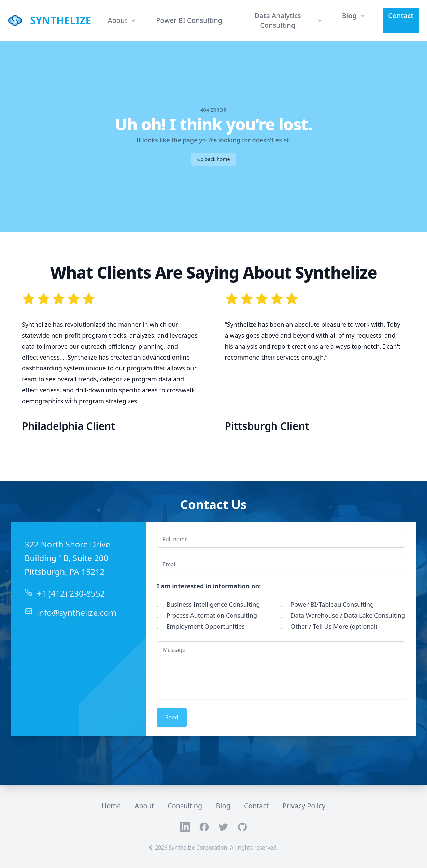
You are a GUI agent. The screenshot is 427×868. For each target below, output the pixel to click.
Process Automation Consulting (212, 615)
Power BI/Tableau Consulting (332, 604)
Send (172, 717)
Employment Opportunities (206, 626)
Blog (223, 806)
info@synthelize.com (77, 612)
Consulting (185, 806)
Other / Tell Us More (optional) (334, 626)
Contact (401, 16)
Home (111, 806)
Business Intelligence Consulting (213, 604)
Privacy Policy (304, 806)
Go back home (213, 159)
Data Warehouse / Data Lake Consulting (348, 615)
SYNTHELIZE (61, 20)
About (144, 806)
